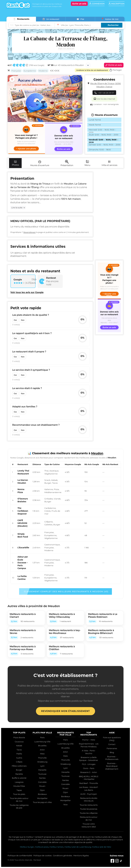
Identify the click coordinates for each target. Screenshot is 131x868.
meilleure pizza (42, 847)
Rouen (42, 786)
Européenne (30, 71)
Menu (87, 163)
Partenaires (112, 748)
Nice (66, 805)
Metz (42, 754)
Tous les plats (19, 794)
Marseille (42, 770)
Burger (19, 770)
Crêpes (19, 762)
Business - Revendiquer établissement (112, 766)
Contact (112, 744)
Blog (112, 752)
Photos (15, 163)
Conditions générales (62, 856)
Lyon (42, 766)
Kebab (19, 746)
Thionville (42, 758)
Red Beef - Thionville (89, 783)
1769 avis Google (37, 65)
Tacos (19, 750)
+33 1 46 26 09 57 (104, 93)
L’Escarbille (23, 548)
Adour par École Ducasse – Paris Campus (23, 563)
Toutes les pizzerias (89, 809)
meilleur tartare (56, 847)
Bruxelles (42, 746)
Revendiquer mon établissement (65, 711)
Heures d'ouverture (40, 163)
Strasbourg (42, 762)
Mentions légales (81, 856)
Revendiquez (29, 232)
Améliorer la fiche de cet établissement (92, 70)
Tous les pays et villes (42, 802)
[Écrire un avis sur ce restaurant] (64, 138)
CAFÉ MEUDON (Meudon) (22, 523)
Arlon (42, 750)
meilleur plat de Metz (102, 847)
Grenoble (42, 782)
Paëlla (19, 754)
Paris (42, 737)
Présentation (67, 163)
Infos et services (110, 163)
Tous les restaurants (89, 805)
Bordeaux (42, 794)
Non (23, 320)
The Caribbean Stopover (23, 511)
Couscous (19, 742)
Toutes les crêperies (89, 813)
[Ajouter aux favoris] (12, 79)
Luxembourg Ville (42, 742)
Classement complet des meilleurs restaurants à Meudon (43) (66, 591)
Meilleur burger (27, 847)
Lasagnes (19, 782)
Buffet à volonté (19, 778)
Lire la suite (17, 208)
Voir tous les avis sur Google (27, 292)
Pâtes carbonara (19, 766)
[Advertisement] (109, 215)
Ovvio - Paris (89, 768)
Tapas (19, 790)
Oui (15, 320)
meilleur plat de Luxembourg (78, 847)
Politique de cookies (43, 856)
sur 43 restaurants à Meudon (66, 65)
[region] (66, 522)
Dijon (42, 790)
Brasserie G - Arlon (89, 772)
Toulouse (42, 774)
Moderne (43, 71)
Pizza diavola (19, 737)
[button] (26, 138)
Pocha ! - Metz (89, 740)
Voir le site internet (104, 99)
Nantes (42, 778)
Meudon (97, 453)
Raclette (19, 774)
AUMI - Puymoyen (89, 794)
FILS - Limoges (89, 764)
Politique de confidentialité (20, 856)
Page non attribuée (66, 48)
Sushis (19, 758)
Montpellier (42, 798)
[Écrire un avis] (79, 4)
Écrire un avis (113, 65)
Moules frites (19, 786)
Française (16, 71)
